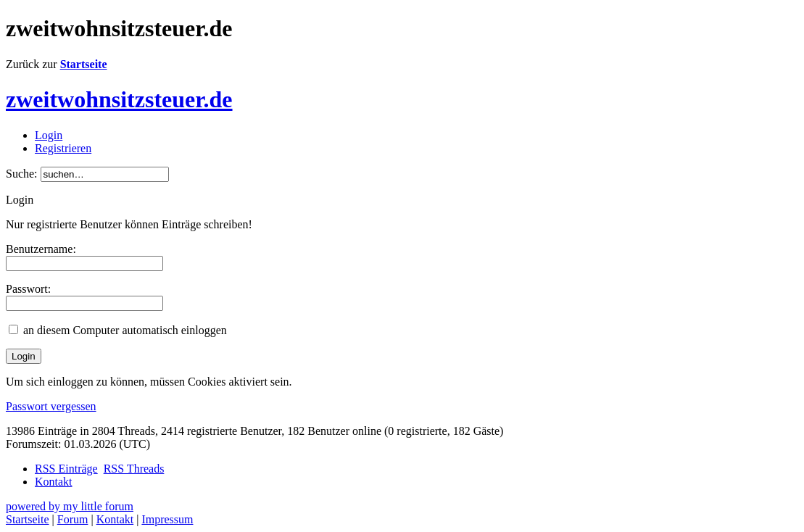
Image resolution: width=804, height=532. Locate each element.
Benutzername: (41, 249)
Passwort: (28, 289)
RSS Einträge (66, 469)
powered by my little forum (70, 506)
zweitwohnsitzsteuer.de (119, 99)
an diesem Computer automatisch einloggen (125, 330)
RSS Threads (134, 469)
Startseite (84, 64)
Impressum (167, 519)
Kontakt (54, 482)
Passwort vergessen (51, 406)
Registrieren (63, 148)
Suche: (22, 174)
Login (49, 135)
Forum (73, 519)
